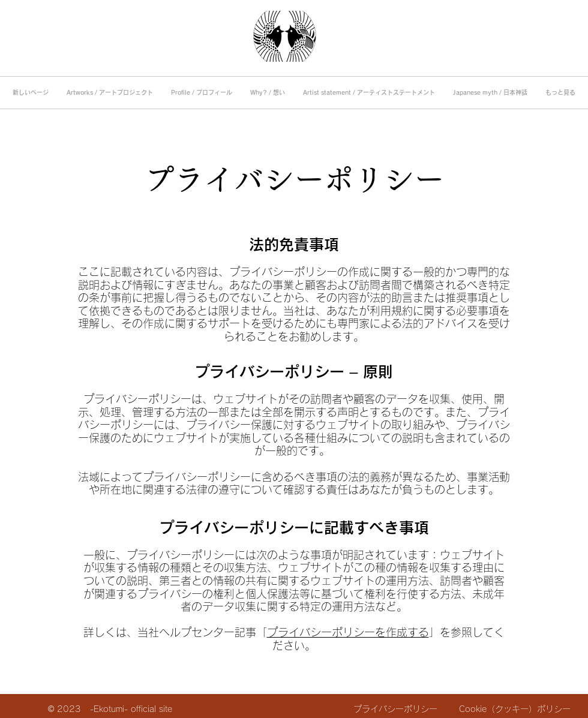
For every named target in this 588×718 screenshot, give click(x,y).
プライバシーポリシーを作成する (348, 632)
